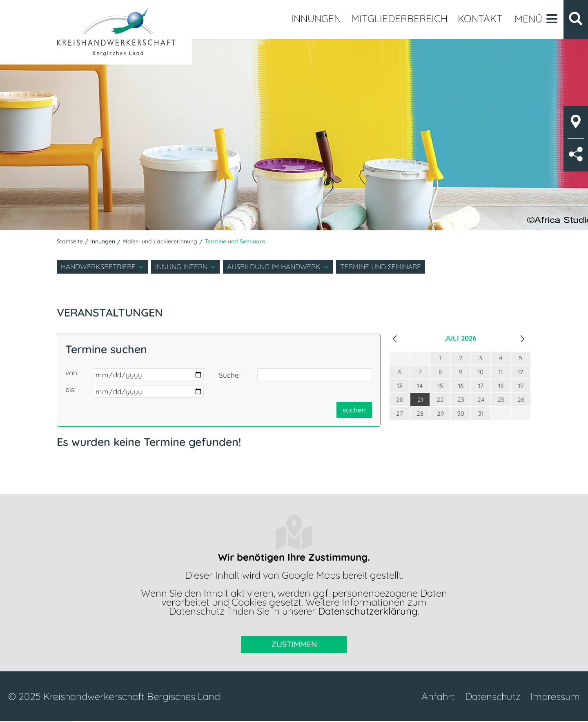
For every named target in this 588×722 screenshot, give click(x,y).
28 (420, 413)
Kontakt (480, 18)
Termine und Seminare (381, 266)
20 (400, 400)
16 (461, 386)
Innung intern (181, 266)
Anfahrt (438, 696)
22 (440, 400)
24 (481, 400)
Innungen (316, 18)
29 (440, 413)
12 (521, 372)
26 (521, 400)
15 (440, 386)
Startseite (70, 241)
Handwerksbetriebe (98, 266)
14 (420, 386)
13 (400, 386)
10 (481, 372)
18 (501, 386)
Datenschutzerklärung (368, 611)
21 (420, 400)
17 (481, 386)
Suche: (229, 375)
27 (400, 413)
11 (501, 372)
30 (461, 413)
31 (481, 413)
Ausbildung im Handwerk (274, 266)
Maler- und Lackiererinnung (160, 241)
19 (521, 386)
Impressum (555, 696)
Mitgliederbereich (399, 18)
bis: (70, 389)
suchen (354, 410)
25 (501, 400)
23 (461, 400)
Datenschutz (493, 696)
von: (72, 373)
